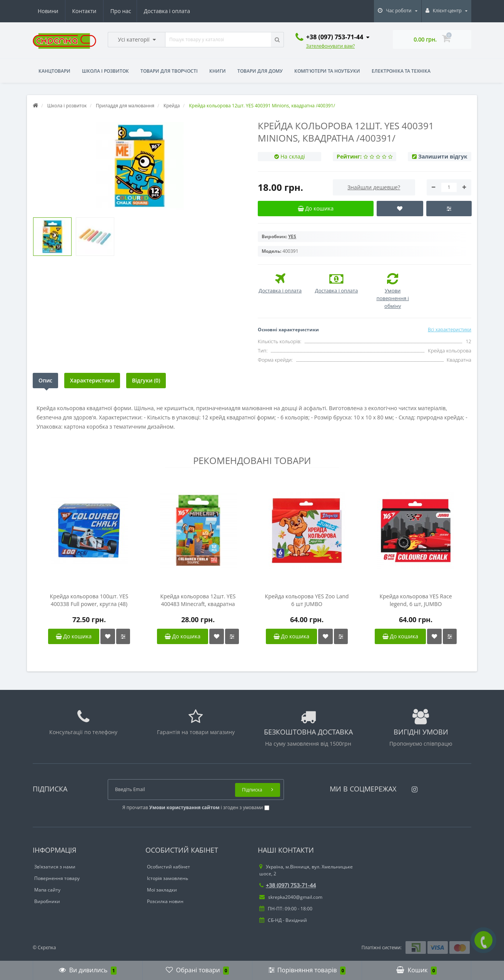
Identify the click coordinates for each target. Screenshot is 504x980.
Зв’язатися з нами (55, 867)
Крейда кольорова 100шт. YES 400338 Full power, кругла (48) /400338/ (89, 600)
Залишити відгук (443, 156)
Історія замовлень (168, 878)
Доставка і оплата (95, 11)
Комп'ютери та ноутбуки (327, 71)
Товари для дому (260, 71)
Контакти (179, 11)
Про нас (48, 11)
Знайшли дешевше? (374, 187)
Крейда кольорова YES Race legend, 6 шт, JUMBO (416, 600)
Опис (45, 380)
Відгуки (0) (146, 380)
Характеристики (92, 380)
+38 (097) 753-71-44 (288, 885)
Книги (218, 71)
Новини (143, 11)
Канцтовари (54, 71)
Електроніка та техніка (401, 71)
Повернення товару (57, 878)
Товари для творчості (169, 71)
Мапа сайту (47, 890)
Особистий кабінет (169, 867)
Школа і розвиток (105, 71)
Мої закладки (162, 890)
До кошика (74, 636)
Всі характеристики (450, 330)
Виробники (47, 901)
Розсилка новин (165, 901)
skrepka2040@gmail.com (291, 897)
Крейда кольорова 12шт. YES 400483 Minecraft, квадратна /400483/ (198, 600)
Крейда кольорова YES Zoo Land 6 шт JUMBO (307, 600)
